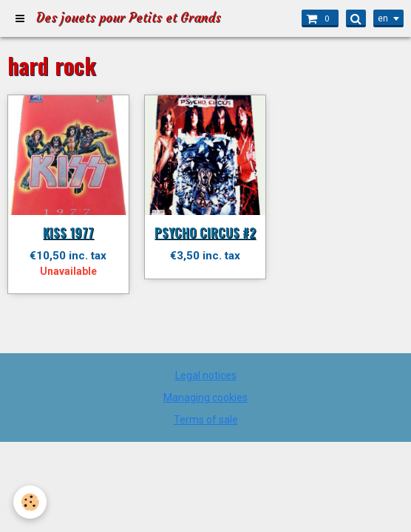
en (383, 18)
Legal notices (206, 375)
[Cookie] (30, 502)
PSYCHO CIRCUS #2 (205, 232)
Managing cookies (205, 398)
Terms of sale (206, 420)
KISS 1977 (68, 232)
